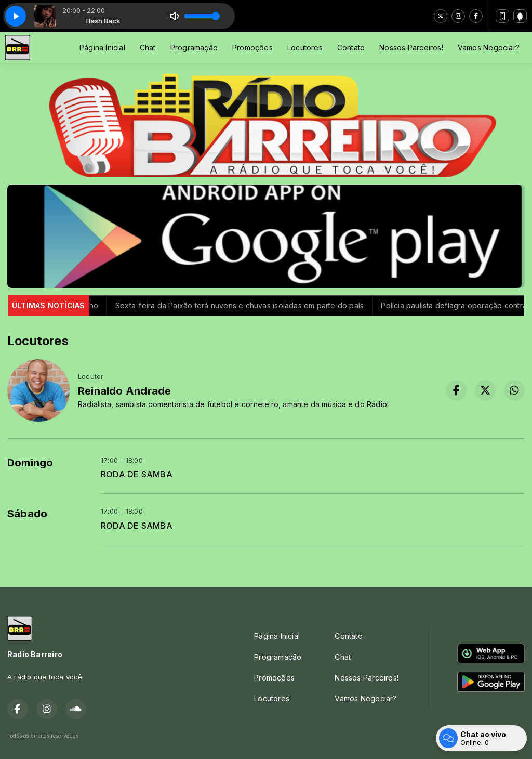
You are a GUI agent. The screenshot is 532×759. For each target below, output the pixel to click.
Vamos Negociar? (489, 48)
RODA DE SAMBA (137, 474)
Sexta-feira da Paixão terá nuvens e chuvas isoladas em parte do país (262, 305)
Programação (194, 48)
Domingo (30, 463)
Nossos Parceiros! (411, 48)
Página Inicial (102, 48)
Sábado (27, 514)
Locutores (305, 48)
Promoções (252, 48)
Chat (148, 48)
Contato (351, 48)
